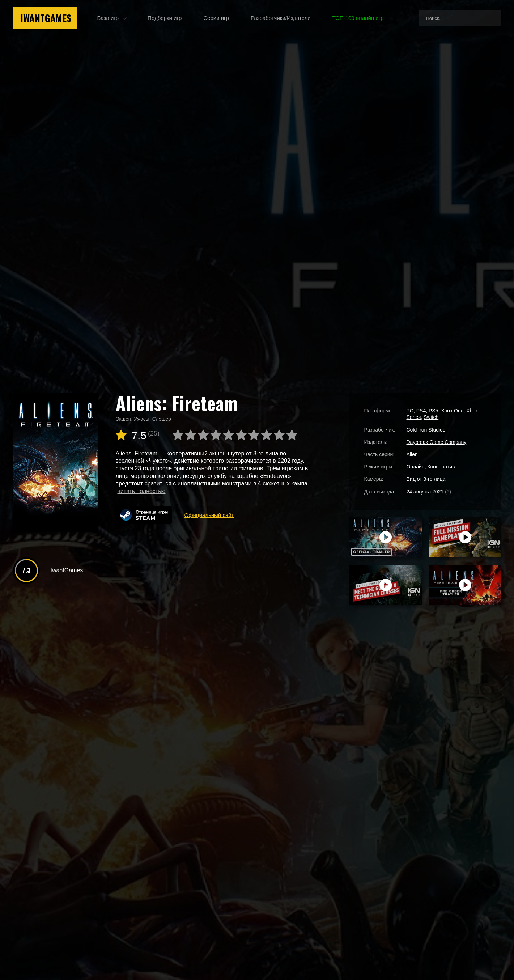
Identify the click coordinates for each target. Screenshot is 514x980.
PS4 (421, 411)
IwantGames (46, 18)
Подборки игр (165, 18)
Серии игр (216, 18)
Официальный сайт (209, 515)
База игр (108, 18)
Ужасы (142, 419)
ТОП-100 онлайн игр (358, 18)
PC (410, 411)
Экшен (124, 419)
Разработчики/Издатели (281, 18)
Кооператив (441, 467)
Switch (431, 417)
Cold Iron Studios (426, 430)
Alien (412, 454)
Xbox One (452, 411)
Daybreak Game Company (437, 442)
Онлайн (416, 467)
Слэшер (162, 419)
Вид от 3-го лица (426, 479)
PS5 (433, 411)
